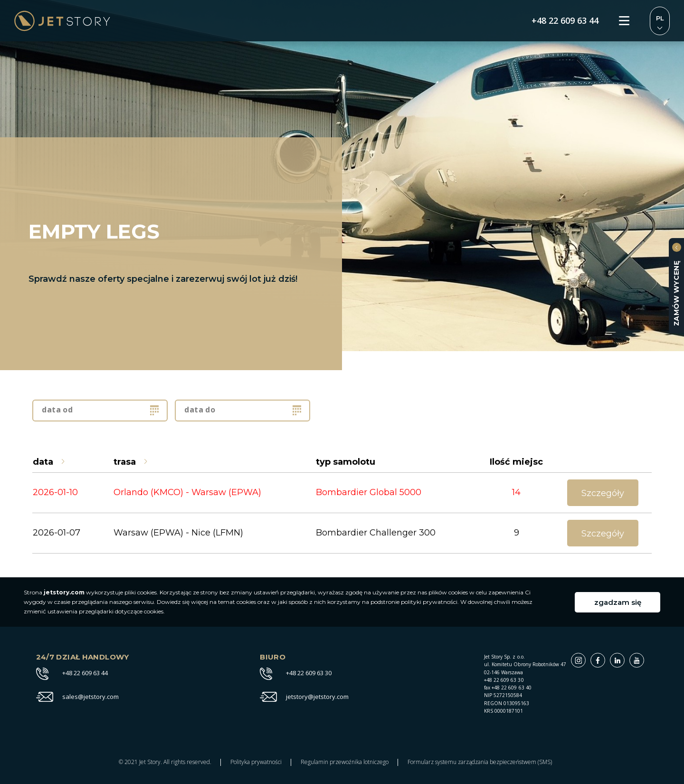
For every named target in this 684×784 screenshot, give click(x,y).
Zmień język (660, 21)
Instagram (585, 658)
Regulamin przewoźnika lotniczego (345, 762)
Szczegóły (603, 493)
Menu (624, 21)
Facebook (605, 658)
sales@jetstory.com (90, 697)
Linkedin (624, 658)
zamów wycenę (676, 293)
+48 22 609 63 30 (309, 673)
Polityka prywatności (256, 762)
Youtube (644, 658)
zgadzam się (618, 602)
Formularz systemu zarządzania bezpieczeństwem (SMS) (480, 762)
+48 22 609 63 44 (565, 21)
